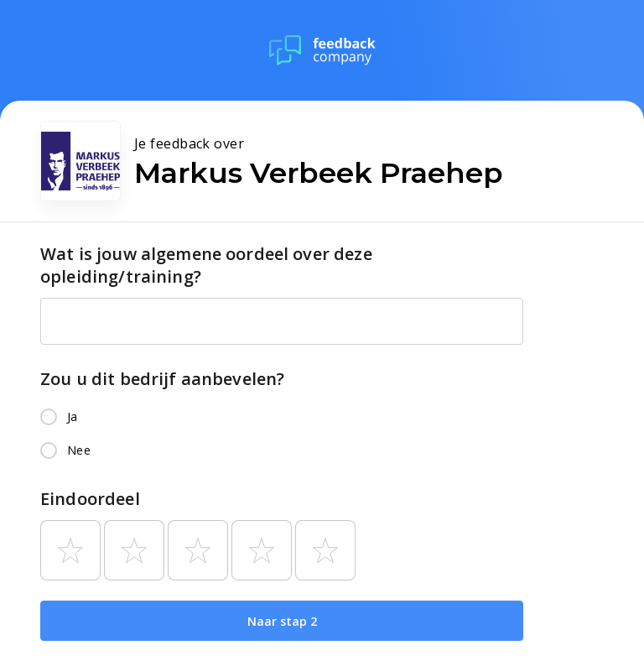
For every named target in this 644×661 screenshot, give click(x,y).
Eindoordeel (90, 499)
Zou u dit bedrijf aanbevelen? (162, 379)
